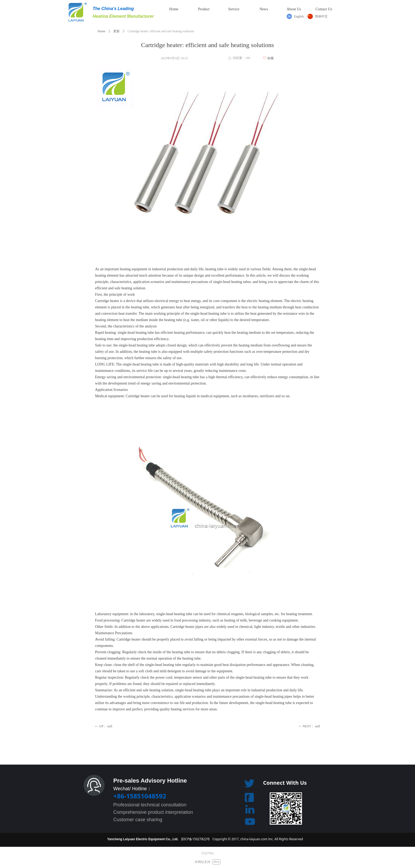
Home (102, 31)
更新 (116, 31)
